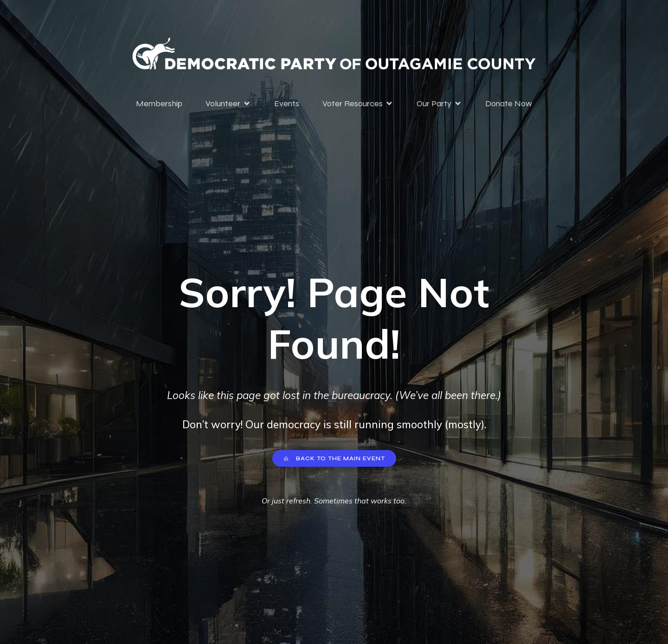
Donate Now (509, 103)
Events (287, 103)
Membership (159, 103)
